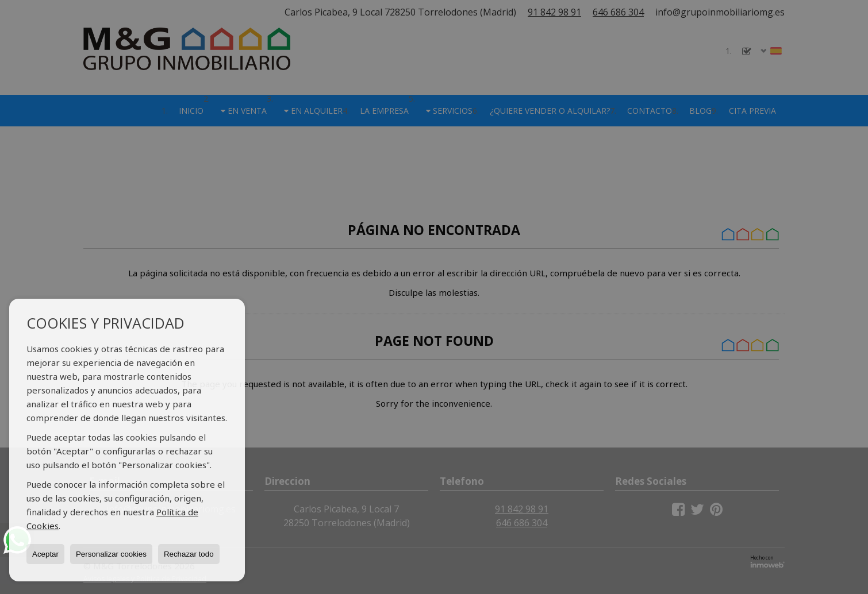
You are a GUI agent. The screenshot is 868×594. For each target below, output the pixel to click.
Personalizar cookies (111, 554)
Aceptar (45, 554)
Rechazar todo (189, 554)
